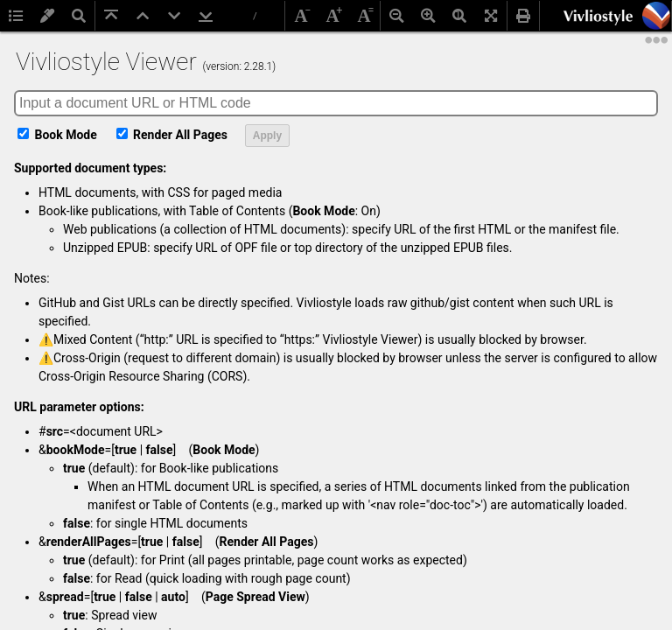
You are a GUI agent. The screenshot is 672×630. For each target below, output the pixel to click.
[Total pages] (256, 17)
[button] (656, 16)
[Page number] (235, 16)
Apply (267, 136)
